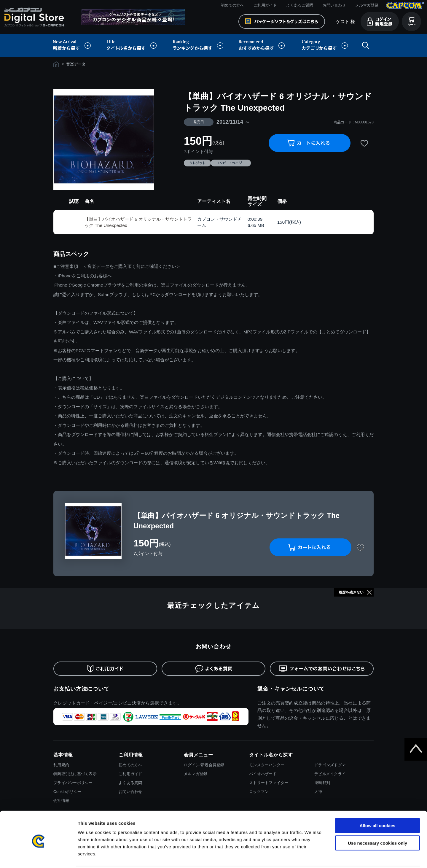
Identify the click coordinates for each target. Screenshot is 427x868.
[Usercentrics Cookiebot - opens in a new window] (38, 856)
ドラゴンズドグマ (330, 765)
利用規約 (61, 765)
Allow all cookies (378, 804)
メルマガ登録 (367, 5)
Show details (311, 856)
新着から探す (76, 46)
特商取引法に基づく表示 (75, 774)
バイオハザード (263, 774)
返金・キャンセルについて (291, 689)
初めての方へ (232, 5)
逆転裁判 (322, 783)
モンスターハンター (267, 765)
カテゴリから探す (325, 46)
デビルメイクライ (330, 774)
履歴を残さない (351, 592)
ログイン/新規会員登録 (204, 765)
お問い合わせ (334, 5)
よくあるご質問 (300, 5)
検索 (364, 46)
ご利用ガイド (265, 5)
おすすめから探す (263, 46)
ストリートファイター (269, 783)
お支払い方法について (81, 689)
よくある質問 (130, 783)
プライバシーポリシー (73, 783)
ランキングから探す (199, 46)
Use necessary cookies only (377, 822)
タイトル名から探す (132, 46)
